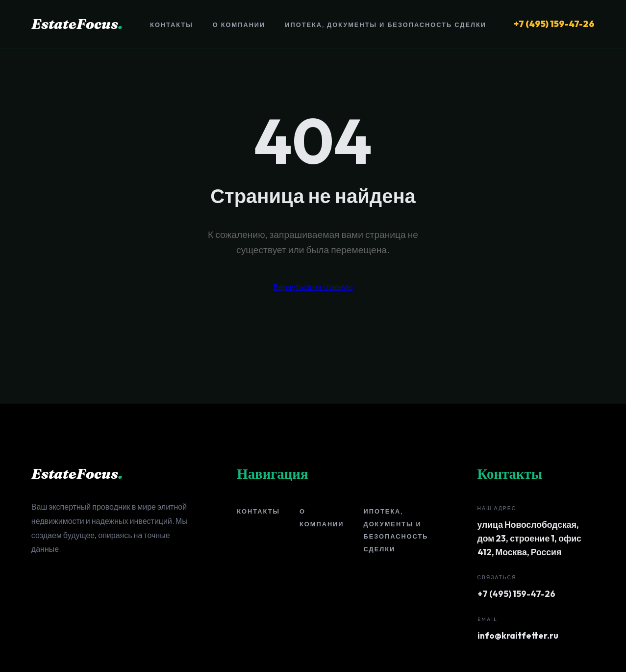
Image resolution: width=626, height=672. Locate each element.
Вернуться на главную (313, 287)
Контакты (172, 25)
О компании (239, 25)
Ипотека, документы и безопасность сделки (386, 25)
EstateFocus (77, 24)
